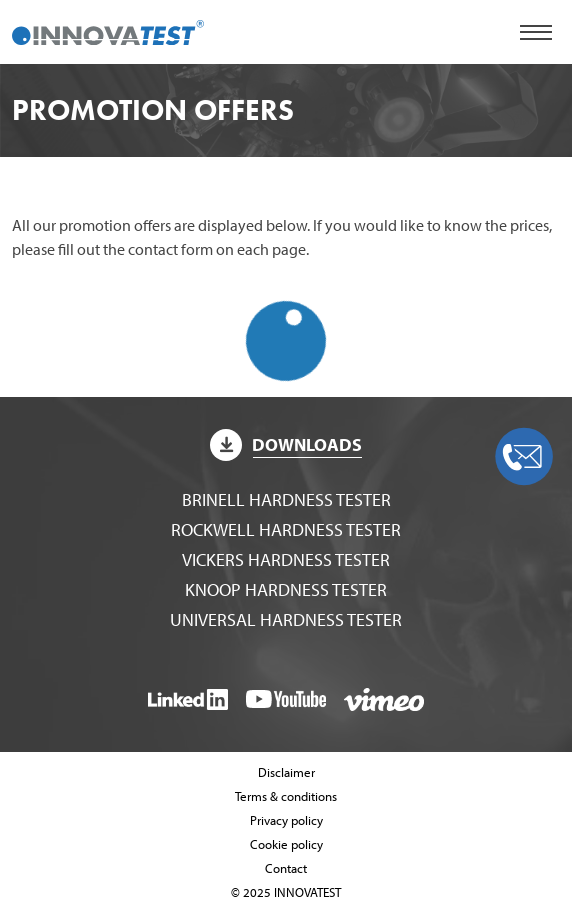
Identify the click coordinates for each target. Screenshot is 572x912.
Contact (286, 868)
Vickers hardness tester (286, 559)
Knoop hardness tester (286, 589)
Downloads (286, 444)
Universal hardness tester (286, 619)
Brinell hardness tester (286, 499)
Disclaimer (286, 772)
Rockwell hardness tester (286, 529)
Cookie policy (286, 844)
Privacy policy (286, 820)
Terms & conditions (286, 796)
